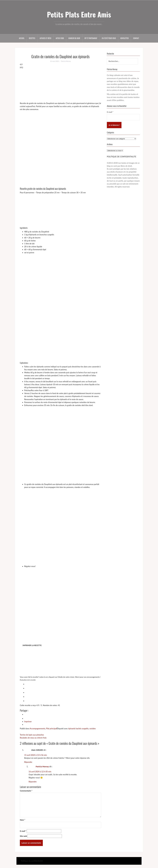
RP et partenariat (91, 38)
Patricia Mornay (66, 61)
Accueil (22, 38)
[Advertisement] (60, 85)
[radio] (63, 684)
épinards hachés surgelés (78, 728)
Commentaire (26, 791)
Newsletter (124, 38)
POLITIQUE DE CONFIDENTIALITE (122, 157)
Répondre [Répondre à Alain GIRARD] (28, 762)
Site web (23, 836)
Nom (22, 820)
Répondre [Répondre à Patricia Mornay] (33, 782)
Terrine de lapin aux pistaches (32, 735)
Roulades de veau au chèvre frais (33, 738)
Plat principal (51, 728)
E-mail (23, 831)
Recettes (32, 38)
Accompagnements (37, 728)
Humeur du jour (74, 38)
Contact (136, 38)
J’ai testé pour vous (109, 38)
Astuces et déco (45, 38)
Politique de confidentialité (32, 861)
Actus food (60, 38)
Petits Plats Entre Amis (79, 14)
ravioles (93, 728)
